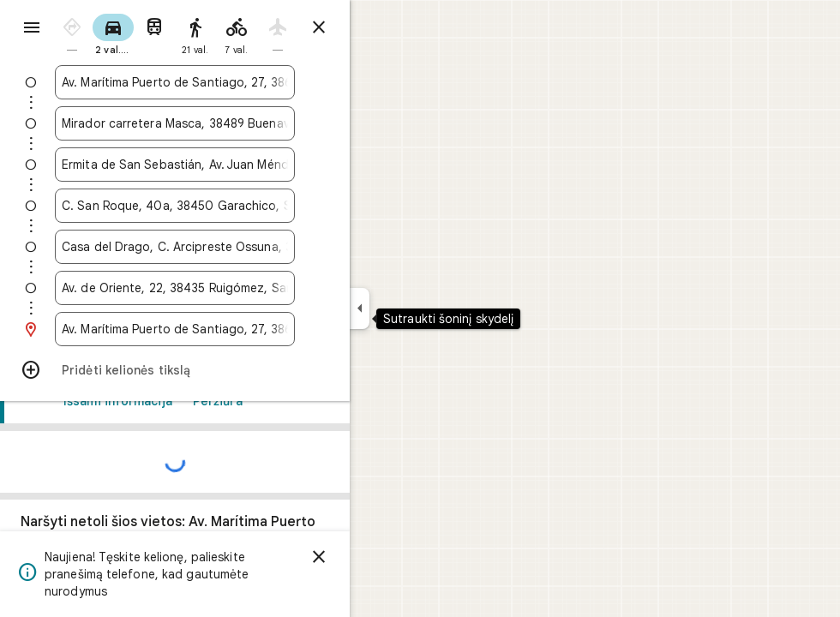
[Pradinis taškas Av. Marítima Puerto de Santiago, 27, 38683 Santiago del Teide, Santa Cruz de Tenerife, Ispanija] (237, 82)
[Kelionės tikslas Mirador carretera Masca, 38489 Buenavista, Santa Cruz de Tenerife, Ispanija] (237, 123)
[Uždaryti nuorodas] (381, 27)
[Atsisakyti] (381, 557)
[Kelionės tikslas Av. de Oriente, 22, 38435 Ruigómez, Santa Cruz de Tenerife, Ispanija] (237, 288)
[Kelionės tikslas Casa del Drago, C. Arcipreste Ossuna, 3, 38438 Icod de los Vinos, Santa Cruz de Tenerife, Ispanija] (237, 247)
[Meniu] (31, 29)
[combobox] (237, 82)
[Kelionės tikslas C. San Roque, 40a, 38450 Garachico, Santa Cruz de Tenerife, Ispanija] (237, 206)
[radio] (134, 33)
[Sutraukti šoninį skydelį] (421, 308)
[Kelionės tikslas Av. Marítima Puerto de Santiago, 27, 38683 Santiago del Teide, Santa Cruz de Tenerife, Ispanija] (237, 329)
